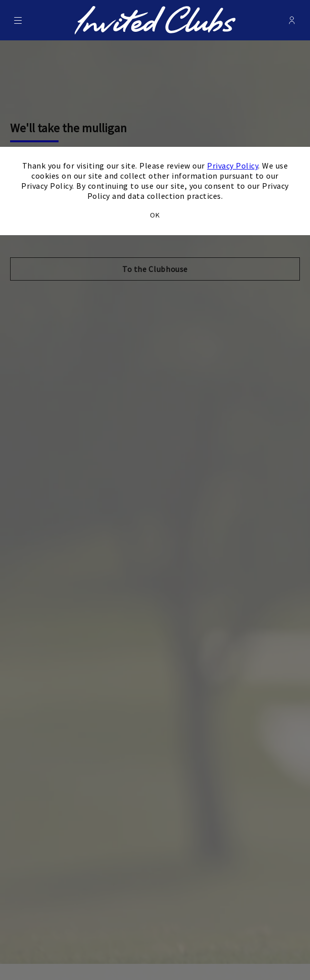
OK (155, 215)
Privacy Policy (232, 166)
